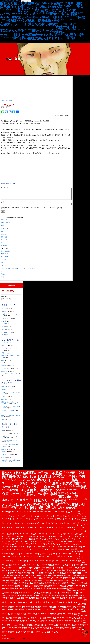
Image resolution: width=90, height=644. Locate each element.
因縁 (76, 573)
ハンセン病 (27, 549)
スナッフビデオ (6, 543)
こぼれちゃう (59, 521)
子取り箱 (45, 577)
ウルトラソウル (26, 536)
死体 (84, 592)
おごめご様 (35, 518)
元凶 (39, 567)
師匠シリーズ (43, 31)
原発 (84, 570)
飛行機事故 (57, 630)
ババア (53, 549)
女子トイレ (32, 577)
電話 (69, 627)
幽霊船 (69, 580)
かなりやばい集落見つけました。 (10, 442)
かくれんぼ (75, 518)
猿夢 (12, 600)
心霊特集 (54, 583)
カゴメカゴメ (79, 536)
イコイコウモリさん (79, 529)
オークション (70, 536)
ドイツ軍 (5, 546)
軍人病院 (43, 620)
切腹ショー (4, 313)
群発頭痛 (53, 609)
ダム (3, 337)
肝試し (74, 609)
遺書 (14, 623)
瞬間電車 (5, 604)
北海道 (61, 570)
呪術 (56, 573)
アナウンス (26, 529)
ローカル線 (24, 563)
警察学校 (15, 620)
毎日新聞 (43, 595)
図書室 (84, 573)
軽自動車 (49, 620)
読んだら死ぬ (83, 618)
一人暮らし (56, 17)
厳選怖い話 (32, 3)
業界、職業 (36, 21)
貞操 (2, 265)
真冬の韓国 (4, 248)
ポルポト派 (5, 556)
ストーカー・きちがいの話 (18, 14)
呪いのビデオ (31, 573)
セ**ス (20, 543)
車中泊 (37, 620)
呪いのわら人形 (22, 572)
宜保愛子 (60, 578)
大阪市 (11, 577)
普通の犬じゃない (6, 253)
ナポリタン (65, 546)
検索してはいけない (28, 590)
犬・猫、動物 (4, 10)
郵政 (42, 623)
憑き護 (47, 585)
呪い (15, 573)
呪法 (52, 572)
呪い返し (47, 573)
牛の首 (5, 600)
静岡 (4, 630)
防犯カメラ (78, 623)
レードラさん (6, 563)
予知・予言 (75, 7)
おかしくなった (26, 518)
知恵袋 (20, 604)
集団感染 (51, 627)
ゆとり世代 (6, 530)
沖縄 (12, 597)
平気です (48, 580)
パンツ (70, 549)
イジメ (76, 532)
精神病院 (11, 609)
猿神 (15, 600)
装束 (43, 616)
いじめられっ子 (6, 518)
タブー (25, 544)
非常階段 (9, 630)
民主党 (49, 595)
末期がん (55, 588)
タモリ (30, 543)
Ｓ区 (52, 634)
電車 (73, 627)
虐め (15, 616)
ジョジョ (45, 541)
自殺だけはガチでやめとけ (48, 612)
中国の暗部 (4, 239)
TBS (56, 514)
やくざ (86, 527)
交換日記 (84, 563)
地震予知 (30, 575)
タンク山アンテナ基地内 (8, 376)
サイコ (64, 6)
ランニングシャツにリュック (41, 559)
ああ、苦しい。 (71, 514)
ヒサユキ (82, 549)
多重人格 (63, 575)
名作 (11, 572)
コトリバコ (4, 399)
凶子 (4, 570)
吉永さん (5, 572)
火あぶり (58, 597)
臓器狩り (3, 228)
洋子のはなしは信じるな (28, 597)
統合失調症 (35, 609)
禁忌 (57, 604)
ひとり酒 (3, 262)
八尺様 (65, 567)
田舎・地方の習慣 (64, 14)
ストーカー (78, 541)
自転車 (66, 612)
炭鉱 (70, 598)
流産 (37, 598)
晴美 (86, 585)
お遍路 (57, 518)
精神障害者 (18, 609)
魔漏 (28, 634)
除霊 (85, 625)
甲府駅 (58, 600)
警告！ (3, 245)
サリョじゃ (5, 541)
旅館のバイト (75, 585)
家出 (79, 578)
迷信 (58, 620)
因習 (80, 572)
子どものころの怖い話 (43, 13)
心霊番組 (78, 583)
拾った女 (4, 460)
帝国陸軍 (35, 580)
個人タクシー (33, 567)
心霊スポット (39, 583)
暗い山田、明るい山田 (8, 588)
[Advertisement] (36, 88)
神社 (36, 604)
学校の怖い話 (60, 23)
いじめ (81, 516)
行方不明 (29, 616)
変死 (58, 575)
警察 (3, 620)
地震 (25, 575)
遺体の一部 (5, 623)
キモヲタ (30, 538)
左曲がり (26, 580)
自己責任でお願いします (19, 7)
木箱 (32, 588)
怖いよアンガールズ (7, 585)
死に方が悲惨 (71, 590)
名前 (2, 204)
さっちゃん (68, 521)
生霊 (48, 600)
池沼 (77, 595)
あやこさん (81, 514)
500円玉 (8, 514)
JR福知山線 (36, 514)
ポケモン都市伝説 (76, 553)
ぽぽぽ (73, 525)
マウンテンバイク (29, 556)
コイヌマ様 (52, 539)
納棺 (23, 609)
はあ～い (39, 525)
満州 (53, 598)
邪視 (3, 323)
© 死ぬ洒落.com (6, 640)
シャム (23, 541)
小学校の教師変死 (7, 580)
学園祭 (54, 577)
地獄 (16, 575)
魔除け (33, 634)
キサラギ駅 (16, 538)
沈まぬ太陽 (6, 598)
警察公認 (9, 620)
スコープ (71, 541)
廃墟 (73, 580)
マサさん (38, 556)
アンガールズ (42, 529)
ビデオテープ (31, 552)
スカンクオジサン (61, 541)
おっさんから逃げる (45, 518)
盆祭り (75, 600)
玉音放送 (21, 600)
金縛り (46, 623)
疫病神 (63, 600)
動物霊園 (43, 570)
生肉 (41, 600)
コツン (69, 539)
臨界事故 (11, 612)
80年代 (14, 514)
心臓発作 (27, 583)
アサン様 (19, 530)
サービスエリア (15, 541)
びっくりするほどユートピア (53, 525)
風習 (41, 630)
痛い (67, 600)
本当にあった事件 (12, 30)
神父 (32, 605)
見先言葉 (69, 616)
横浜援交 (37, 591)
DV (27, 514)
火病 (63, 598)
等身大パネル (72, 605)
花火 (78, 612)
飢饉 (62, 630)
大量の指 (6, 578)
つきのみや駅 (84, 521)
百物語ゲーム (5, 256)
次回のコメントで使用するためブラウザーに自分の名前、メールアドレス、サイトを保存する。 (34, 210)
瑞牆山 (26, 600)
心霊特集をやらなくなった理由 (66, 582)
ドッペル (11, 546)
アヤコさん (34, 530)
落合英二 (5, 616)
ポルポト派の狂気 (6, 225)
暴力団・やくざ (18, 21)
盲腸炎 (80, 600)
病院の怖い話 (66, 27)
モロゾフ (79, 556)
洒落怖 (41, 3)
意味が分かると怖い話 (43, 35)
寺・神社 (70, 24)
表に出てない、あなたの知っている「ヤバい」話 (69, 30)
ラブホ (28, 558)
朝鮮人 (27, 588)
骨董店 (10, 634)
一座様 (31, 563)
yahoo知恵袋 (62, 514)
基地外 (41, 575)
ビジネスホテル (16, 552)
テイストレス (60, 543)
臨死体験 (5, 611)
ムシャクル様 (52, 556)
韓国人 (8, 107)
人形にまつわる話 (50, 7)
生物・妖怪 (52, 21)
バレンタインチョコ (62, 549)
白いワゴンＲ (5, 334)
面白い (14, 630)
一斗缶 (36, 563)
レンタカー (81, 560)
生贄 (44, 600)
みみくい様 (80, 525)
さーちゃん (76, 521)
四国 (73, 572)
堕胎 (46, 575)
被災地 (35, 616)
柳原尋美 (6, 591)
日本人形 (3, 268)
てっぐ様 (84, 523)
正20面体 (44, 590)
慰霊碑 (42, 585)
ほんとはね (67, 525)
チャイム (36, 544)
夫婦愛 (3, 279)
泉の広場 (18, 598)
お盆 (53, 518)
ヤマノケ (15, 558)
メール (73, 556)
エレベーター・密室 (33, 17)
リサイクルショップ (68, 559)
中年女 (69, 563)
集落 (56, 627)
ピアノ (48, 552)
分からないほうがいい (12, 570)
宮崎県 (75, 577)
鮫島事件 (38, 634)
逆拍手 (62, 620)
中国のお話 (4, 242)
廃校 (77, 580)
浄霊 (46, 598)
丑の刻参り (42, 563)
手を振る (3, 236)
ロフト (18, 563)
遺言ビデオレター (23, 623)
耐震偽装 (63, 609)
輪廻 (54, 620)
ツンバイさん (50, 544)
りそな (13, 529)
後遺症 (21, 582)
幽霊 (65, 580)
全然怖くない (59, 567)
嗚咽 (67, 572)
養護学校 (67, 630)
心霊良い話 (75, 35)
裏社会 (47, 616)
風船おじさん (48, 630)
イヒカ (81, 531)
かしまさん (83, 518)
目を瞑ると (4, 326)
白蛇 (71, 600)
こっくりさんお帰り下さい (46, 521)
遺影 (10, 623)
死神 (11, 595)
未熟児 (36, 588)
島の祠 (3, 311)
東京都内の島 (77, 588)
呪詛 (60, 572)
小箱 (14, 580)
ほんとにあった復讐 (7, 37)
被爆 (39, 616)
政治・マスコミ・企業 (59, 11)
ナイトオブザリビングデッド (51, 546)
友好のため (4, 222)
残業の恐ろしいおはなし (8, 413)
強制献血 (12, 582)
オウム (58, 536)
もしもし (80, 527)
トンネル (81, 544)
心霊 (32, 582)
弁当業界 (6, 583)
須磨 (29, 630)
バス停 (48, 549)
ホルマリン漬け (63, 552)
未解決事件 (48, 588)
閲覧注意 (71, 623)
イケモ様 (70, 530)
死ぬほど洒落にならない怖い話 (10, 1)
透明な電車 (68, 620)
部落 (38, 623)
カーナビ (5, 538)
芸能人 (82, 611)
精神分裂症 (82, 606)
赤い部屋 (31, 620)
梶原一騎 (18, 591)
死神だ (15, 595)
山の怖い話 (4, 20)
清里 (49, 597)
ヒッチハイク (5, 435)
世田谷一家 (50, 563)
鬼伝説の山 (4, 457)
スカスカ (51, 541)
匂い (57, 570)
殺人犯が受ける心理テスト (26, 595)
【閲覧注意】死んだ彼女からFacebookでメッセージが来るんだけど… (19, 270)
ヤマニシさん (7, 559)
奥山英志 (25, 578)
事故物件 (74, 563)
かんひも (5, 521)
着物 (85, 602)
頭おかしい (35, 630)
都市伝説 (59, 32)
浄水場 (41, 597)
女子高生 (39, 578)
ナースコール (6, 549)
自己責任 (31, 612)
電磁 (66, 627)
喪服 (63, 573)
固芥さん (5, 575)
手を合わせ (53, 585)
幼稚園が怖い (59, 580)
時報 (82, 585)
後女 (17, 583)
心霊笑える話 (62, 34)
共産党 (78, 567)
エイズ (33, 536)
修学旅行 (25, 567)
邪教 (2, 233)
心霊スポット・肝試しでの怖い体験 (28, 24)
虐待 (18, 616)
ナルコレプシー (75, 546)
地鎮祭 (21, 575)
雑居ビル (61, 627)
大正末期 (85, 575)
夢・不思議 (52, 4)
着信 (84, 600)
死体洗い (6, 595)
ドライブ (28, 546)
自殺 (36, 611)
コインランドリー (61, 538)
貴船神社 (25, 620)
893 (18, 514)
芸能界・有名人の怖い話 (67, 20)
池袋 (81, 595)
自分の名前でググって (21, 611)
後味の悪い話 (38, 38)
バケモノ (34, 549)
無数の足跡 (75, 597)
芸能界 (83, 613)
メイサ (60, 556)
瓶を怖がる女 (34, 600)
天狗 (16, 578)
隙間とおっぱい (12, 627)
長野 (66, 623)
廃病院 (81, 580)
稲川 (61, 605)
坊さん (36, 575)
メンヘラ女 (66, 556)
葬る (3, 329)
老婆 (58, 609)
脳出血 (79, 609)
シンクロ (38, 541)
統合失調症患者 (44, 609)
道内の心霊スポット (79, 620)
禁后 (53, 605)
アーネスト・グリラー (60, 529)
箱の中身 (4, 451)
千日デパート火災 (69, 570)
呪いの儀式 (40, 572)
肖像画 (69, 609)
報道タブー (52, 575)
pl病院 (45, 514)
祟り (47, 605)
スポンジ (14, 544)
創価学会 (25, 570)
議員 (20, 620)
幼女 (53, 580)
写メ (86, 567)
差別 (30, 580)
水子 (59, 595)
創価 (21, 570)
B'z (24, 514)
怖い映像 (80, 13)
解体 (79, 616)
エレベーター (51, 536)
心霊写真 (47, 582)
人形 (83, 565)
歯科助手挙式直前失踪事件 (57, 591)
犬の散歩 (3, 276)
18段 (3, 514)
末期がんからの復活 (66, 588)
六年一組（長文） (6, 321)
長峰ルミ (61, 623)
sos (52, 514)
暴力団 (17, 588)
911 (21, 514)
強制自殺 (4, 391)
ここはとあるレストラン (21, 521)
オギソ (63, 536)
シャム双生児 (5, 259)
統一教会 (28, 609)
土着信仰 (11, 575)
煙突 (81, 598)
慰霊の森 (36, 585)
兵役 (82, 567)
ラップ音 (22, 559)
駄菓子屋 (5, 634)
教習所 (64, 585)
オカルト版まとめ (14, 35)
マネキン (44, 556)
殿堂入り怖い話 (12, 4)
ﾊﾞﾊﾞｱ (56, 634)
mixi (41, 514)
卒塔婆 (77, 570)
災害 (66, 597)
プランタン (54, 551)
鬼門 (25, 634)
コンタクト (83, 539)
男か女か (3, 273)
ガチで (10, 539)
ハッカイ (20, 549)
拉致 (3, 107)
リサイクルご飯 (56, 558)
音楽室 (24, 630)
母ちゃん (37, 595)
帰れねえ (42, 580)
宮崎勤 (70, 578)
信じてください (17, 567)
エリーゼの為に (41, 536)
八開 (70, 567)
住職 (3, 567)
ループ (78, 558)
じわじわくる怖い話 (62, 38)
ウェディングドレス (14, 536)
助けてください (34, 570)
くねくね (11, 521)
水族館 (63, 595)
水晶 (68, 595)
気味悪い (54, 595)
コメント (5, 187)
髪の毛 (18, 634)
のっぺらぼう (31, 525)
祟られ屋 (42, 604)
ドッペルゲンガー (20, 546)
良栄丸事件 (73, 611)
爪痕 (84, 597)
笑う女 (65, 604)
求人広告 (73, 595)
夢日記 (69, 575)
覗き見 (74, 616)
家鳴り (83, 577)
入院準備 (51, 567)
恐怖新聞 (22, 585)
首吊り (79, 630)
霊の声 (77, 627)
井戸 (79, 563)
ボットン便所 (73, 551)
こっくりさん (34, 521)
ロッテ (12, 563)
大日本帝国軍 (76, 575)
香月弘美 (81, 632)
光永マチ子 (44, 567)
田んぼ (52, 600)
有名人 (22, 588)
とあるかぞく (6, 525)
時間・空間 (75, 3)
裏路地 (52, 616)
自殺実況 (61, 611)
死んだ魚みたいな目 (75, 592)
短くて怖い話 (28, 30)
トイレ (75, 543)
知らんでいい (13, 605)
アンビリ (50, 530)
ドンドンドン (36, 546)
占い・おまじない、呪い (25, 10)
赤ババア (4, 331)
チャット (42, 543)
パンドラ (76, 549)
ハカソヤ (13, 549)
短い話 (25, 605)
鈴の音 (51, 623)
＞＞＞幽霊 (46, 634)
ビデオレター (41, 551)
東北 (83, 588)
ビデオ (24, 551)
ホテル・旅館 (9, 17)
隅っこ (4, 627)
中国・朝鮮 (64, 3)
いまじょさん (16, 518)
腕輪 (83, 609)
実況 (65, 577)
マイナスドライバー (16, 556)
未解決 (41, 588)
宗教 (81, 17)
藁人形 (10, 616)
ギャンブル (37, 539)
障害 (20, 627)
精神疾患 (5, 609)
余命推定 (9, 567)
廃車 (86, 580)
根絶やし (12, 590)
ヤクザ (85, 556)
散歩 (68, 585)
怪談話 (16, 585)
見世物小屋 (61, 616)
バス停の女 (4, 373)
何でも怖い (20, 38)
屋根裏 (18, 580)
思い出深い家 (5, 231)
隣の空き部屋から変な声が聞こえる (35, 627)
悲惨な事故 (29, 585)
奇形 (19, 577)
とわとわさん (15, 525)
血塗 (24, 616)
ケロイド (44, 538)
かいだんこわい (65, 518)
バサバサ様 (42, 549)
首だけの (73, 630)
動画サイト (50, 570)
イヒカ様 (83, 533)
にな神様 (23, 525)
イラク (4, 536)
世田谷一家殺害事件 (60, 563)
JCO (30, 514)
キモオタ (23, 539)
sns (49, 514)
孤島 (50, 578)
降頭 (84, 623)
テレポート (68, 544)
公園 (74, 567)
